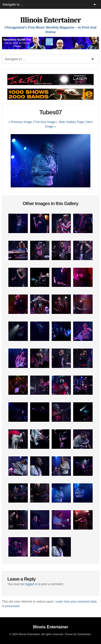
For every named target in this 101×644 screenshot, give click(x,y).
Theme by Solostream (78, 634)
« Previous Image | (21, 122)
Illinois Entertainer (50, 20)
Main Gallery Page (72, 122)
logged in (31, 584)
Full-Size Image (45, 122)
